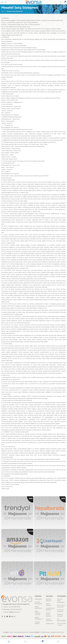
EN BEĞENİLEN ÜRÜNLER (50, 609)
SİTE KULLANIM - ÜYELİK (61, 624)
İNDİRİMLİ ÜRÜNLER (49, 600)
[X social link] (5, 616)
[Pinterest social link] (10, 616)
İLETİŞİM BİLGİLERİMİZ (39, 603)
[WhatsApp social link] (15, 616)
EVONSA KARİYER (37, 623)
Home (3, 11)
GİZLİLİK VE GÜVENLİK (60, 611)
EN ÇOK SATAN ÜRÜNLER (49, 615)
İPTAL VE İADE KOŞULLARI (61, 606)
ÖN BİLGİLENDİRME (61, 620)
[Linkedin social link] (12, 616)
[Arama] (6, 2)
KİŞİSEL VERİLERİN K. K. (39, 618)
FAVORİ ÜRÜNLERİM (49, 620)
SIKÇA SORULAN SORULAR (38, 613)
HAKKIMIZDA (38, 599)
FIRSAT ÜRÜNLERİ (49, 605)
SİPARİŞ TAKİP (50, 624)
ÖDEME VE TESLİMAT (60, 615)
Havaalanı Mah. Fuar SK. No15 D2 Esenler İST (16, 604)
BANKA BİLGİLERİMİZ (39, 608)
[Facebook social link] (2, 616)
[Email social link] (7, 616)
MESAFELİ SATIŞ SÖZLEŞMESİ (61, 601)
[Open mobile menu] (2, 2)
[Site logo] (33, 2)
